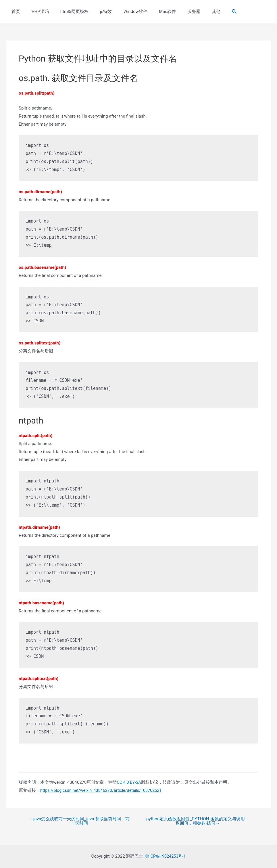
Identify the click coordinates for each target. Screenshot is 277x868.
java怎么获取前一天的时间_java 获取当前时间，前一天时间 (79, 821)
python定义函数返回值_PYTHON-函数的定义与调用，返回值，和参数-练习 (198, 821)
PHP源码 (36, 12)
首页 (14, 12)
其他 (195, 12)
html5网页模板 (67, 12)
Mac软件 (152, 12)
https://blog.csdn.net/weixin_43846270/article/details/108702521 (104, 790)
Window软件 (122, 12)
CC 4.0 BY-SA (129, 782)
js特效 (96, 12)
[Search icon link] (211, 12)
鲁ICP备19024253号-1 (166, 856)
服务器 (175, 12)
